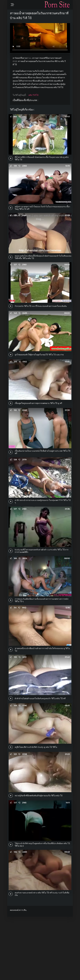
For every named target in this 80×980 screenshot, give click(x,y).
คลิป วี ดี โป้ (33, 95)
